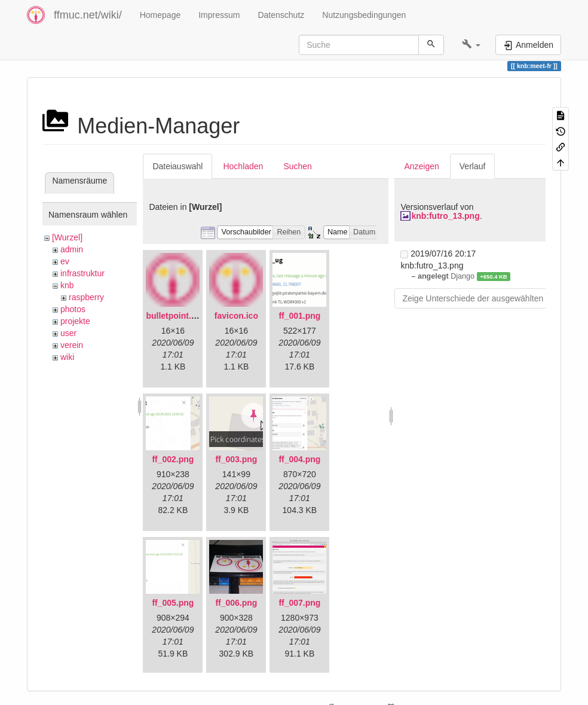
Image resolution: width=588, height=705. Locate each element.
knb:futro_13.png (445, 216)
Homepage (160, 15)
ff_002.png (173, 459)
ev (65, 261)
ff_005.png (173, 603)
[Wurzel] (67, 237)
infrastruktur (82, 273)
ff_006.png (236, 603)
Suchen (297, 166)
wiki (67, 357)
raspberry (86, 297)
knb (67, 285)
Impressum (219, 15)
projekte (75, 321)
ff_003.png (236, 459)
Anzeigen (421, 166)
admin (72, 249)
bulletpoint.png (176, 316)
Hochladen (243, 166)
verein (72, 345)
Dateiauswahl (177, 166)
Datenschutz (281, 15)
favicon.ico (236, 316)
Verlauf (473, 166)
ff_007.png (299, 603)
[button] (471, 45)
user (68, 333)
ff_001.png (299, 316)
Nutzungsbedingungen (364, 15)
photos (73, 309)
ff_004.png (299, 459)
